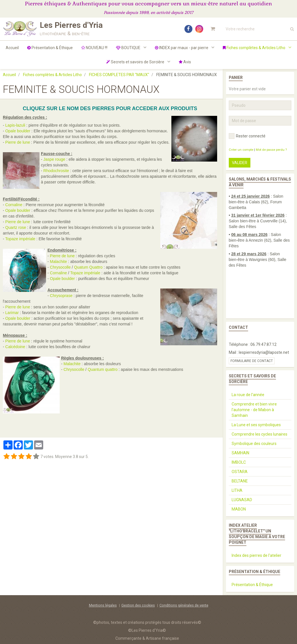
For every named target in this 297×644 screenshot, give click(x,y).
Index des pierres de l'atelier (256, 555)
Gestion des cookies (138, 605)
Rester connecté (247, 136)
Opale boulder (18, 131)
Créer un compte (241, 150)
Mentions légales (103, 605)
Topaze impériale (20, 239)
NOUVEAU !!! (94, 48)
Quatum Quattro (88, 267)
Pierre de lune (18, 142)
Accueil (12, 48)
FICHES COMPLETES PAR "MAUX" (119, 75)
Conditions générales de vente (184, 605)
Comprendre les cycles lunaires (259, 434)
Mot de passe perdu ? (271, 150)
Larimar (12, 313)
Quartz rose (16, 227)
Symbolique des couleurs (254, 444)
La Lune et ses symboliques (256, 425)
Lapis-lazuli (15, 125)
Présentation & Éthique (50, 48)
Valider (240, 163)
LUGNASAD (242, 500)
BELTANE (240, 481)
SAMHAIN (240, 453)
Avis (185, 62)
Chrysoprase (61, 296)
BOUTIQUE (129, 48)
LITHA (237, 490)
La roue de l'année (248, 395)
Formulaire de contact (252, 361)
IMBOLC (239, 462)
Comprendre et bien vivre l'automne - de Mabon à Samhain (254, 410)
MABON (239, 509)
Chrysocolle (60, 267)
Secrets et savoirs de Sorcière (136, 62)
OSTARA (240, 472)
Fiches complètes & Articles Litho (255, 48)
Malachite (59, 262)
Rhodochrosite (56, 171)
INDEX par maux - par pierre (182, 48)
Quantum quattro (102, 369)
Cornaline (14, 205)
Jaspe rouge (54, 159)
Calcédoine (15, 347)
